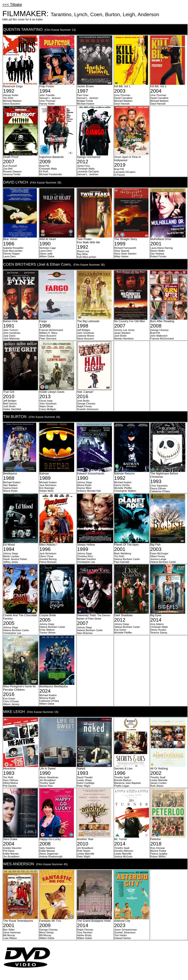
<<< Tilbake (12, 4)
